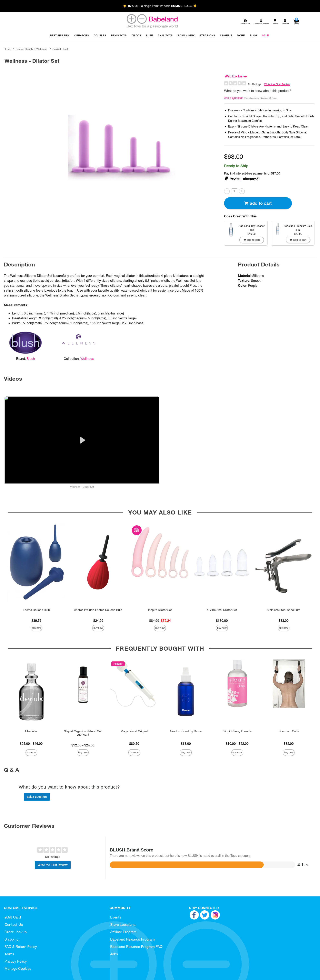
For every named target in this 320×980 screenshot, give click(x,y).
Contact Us (14, 925)
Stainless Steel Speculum (283, 610)
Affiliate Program (123, 932)
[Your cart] (296, 22)
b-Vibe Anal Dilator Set (222, 610)
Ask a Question (234, 98)
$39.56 (36, 621)
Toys (8, 49)
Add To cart (258, 203)
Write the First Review (277, 84)
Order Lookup (16, 932)
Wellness (87, 359)
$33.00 (284, 621)
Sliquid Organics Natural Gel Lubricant (83, 733)
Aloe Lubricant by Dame (186, 731)
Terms (9, 954)
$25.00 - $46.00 (31, 744)
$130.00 (222, 621)
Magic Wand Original (134, 731)
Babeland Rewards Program (132, 939)
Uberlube (31, 731)
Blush (31, 359)
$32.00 (289, 744)
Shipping (12, 939)
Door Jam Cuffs (289, 731)
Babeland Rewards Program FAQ (136, 947)
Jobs (114, 954)
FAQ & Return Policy (21, 947)
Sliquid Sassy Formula (237, 731)
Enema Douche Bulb (36, 610)
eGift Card (13, 917)
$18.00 (186, 744)
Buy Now (37, 628)
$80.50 (134, 744)
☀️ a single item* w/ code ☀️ (160, 6)
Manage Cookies (18, 968)
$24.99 (98, 621)
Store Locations (123, 925)
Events (116, 917)
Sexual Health (61, 49)
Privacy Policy (16, 961)
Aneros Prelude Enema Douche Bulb (98, 610)
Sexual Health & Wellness (32, 49)
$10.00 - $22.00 (237, 744)
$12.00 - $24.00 (83, 745)
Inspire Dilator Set (160, 610)
